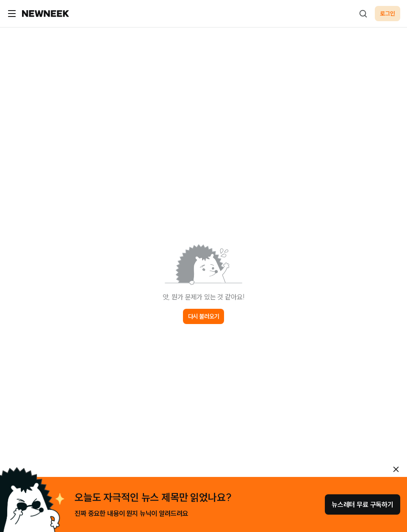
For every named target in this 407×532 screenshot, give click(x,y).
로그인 (388, 14)
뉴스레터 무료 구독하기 (363, 504)
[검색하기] (363, 14)
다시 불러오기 (204, 316)
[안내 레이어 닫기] (396, 469)
